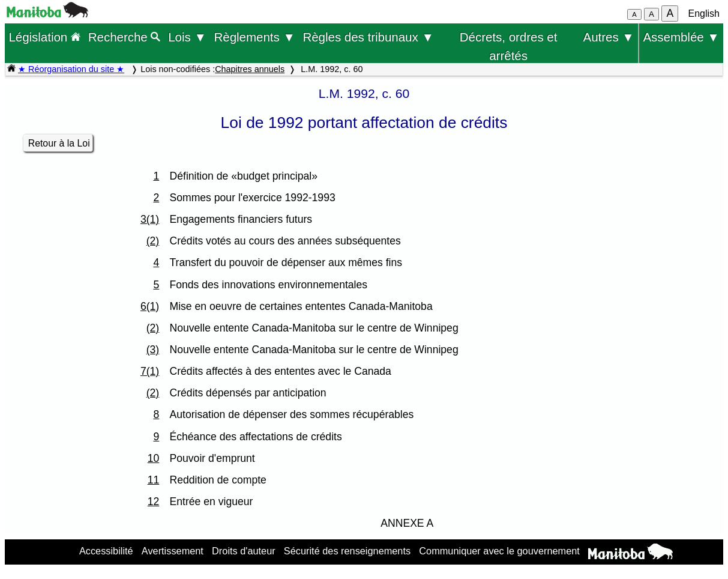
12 (154, 502)
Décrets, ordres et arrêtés (509, 38)
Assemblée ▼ (681, 37)
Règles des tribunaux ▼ (368, 37)
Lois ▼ (187, 37)
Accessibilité (106, 551)
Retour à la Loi (59, 143)
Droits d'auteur (244, 551)
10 (154, 458)
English (704, 14)
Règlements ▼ (254, 37)
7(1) (150, 371)
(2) (153, 241)
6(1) (150, 306)
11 (154, 480)
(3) (153, 350)
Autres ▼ (609, 37)
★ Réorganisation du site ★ (71, 69)
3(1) (150, 219)
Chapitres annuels (250, 69)
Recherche (125, 37)
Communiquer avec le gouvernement (499, 551)
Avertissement (173, 551)
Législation (44, 37)
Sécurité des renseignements (347, 551)
